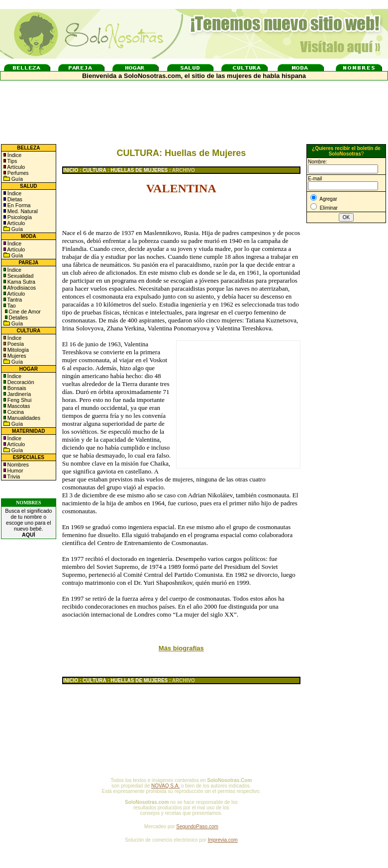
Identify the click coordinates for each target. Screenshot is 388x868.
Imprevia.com (223, 840)
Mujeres (16, 356)
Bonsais (16, 388)
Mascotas (18, 406)
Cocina (15, 412)
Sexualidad (20, 276)
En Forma (18, 205)
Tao (11, 306)
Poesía (15, 344)
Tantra (14, 300)
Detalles (18, 317)
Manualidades (23, 418)
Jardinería (18, 394)
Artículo (16, 167)
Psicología (19, 217)
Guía (16, 179)
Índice (14, 155)
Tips (12, 161)
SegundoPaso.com (197, 827)
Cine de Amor (25, 312)
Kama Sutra (21, 282)
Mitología (17, 350)
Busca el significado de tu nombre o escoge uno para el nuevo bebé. (28, 523)
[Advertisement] (346, 389)
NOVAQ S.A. (165, 786)
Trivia (13, 476)
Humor (15, 471)
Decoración (20, 382)
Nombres (18, 465)
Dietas (14, 199)
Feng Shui (19, 400)
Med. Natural (22, 211)
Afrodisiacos (21, 288)
